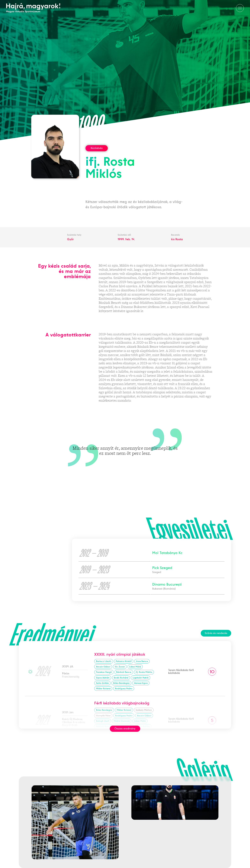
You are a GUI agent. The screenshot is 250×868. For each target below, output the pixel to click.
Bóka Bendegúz (121, 683)
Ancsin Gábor (103, 667)
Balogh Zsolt (103, 721)
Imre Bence (142, 661)
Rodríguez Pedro (124, 688)
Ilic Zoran (120, 667)
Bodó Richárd (121, 678)
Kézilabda (97, 148)
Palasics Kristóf (124, 661)
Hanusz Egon (141, 683)
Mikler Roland (103, 688)
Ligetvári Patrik (141, 678)
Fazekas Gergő (104, 672)
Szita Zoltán (102, 683)
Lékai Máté (135, 667)
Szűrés (216, 633)
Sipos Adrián (103, 678)
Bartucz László (104, 661)
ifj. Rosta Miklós (144, 672)
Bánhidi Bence (124, 672)
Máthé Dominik (122, 721)
